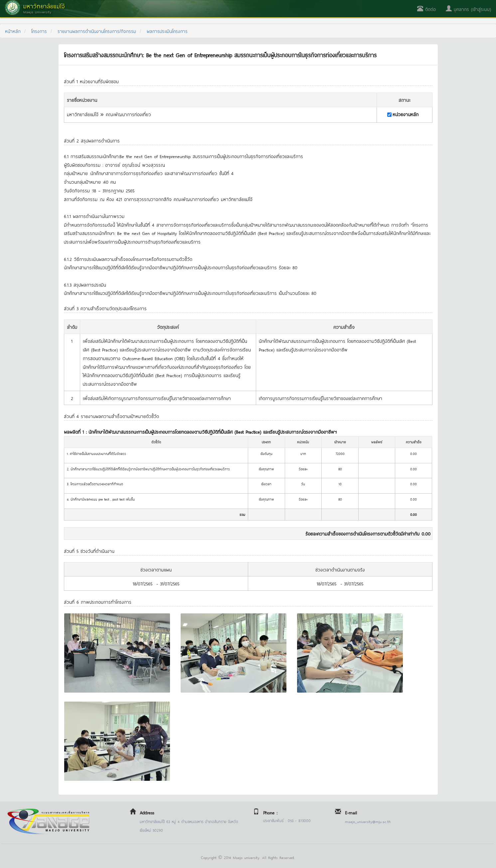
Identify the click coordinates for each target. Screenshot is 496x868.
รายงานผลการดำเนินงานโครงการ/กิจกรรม (97, 31)
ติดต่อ (426, 9)
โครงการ (39, 31)
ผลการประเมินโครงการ (167, 31)
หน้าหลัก (13, 31)
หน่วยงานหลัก (406, 114)
